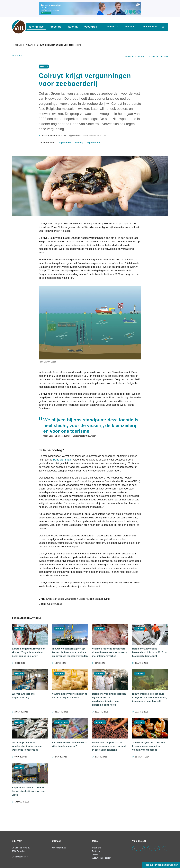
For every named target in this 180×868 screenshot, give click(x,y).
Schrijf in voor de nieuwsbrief (161, 865)
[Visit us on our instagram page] (150, 849)
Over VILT (129, 27)
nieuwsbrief (150, 27)
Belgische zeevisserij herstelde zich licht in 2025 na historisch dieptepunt (149, 652)
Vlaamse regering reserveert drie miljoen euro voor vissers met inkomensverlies (109, 652)
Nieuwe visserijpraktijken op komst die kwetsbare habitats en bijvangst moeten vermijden (70, 652)
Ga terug (17, 56)
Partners (96, 851)
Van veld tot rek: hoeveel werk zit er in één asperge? (69, 744)
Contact (111, 27)
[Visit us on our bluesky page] (165, 849)
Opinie (95, 855)
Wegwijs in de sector (101, 858)
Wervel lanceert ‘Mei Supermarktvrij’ (24, 696)
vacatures (91, 27)
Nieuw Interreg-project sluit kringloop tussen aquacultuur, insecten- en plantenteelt (150, 698)
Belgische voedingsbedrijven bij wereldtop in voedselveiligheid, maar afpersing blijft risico (109, 699)
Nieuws (30, 45)
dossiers (56, 27)
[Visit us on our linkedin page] (142, 849)
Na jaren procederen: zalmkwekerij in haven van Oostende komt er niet (27, 746)
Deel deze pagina (159, 57)
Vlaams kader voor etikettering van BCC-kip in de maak (70, 696)
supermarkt (65, 143)
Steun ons (97, 848)
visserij (79, 143)
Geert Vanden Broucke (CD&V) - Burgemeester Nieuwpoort (70, 436)
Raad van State (62, 460)
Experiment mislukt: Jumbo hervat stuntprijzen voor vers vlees (29, 791)
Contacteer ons (20, 857)
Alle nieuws (36, 27)
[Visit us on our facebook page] (135, 849)
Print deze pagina (135, 57)
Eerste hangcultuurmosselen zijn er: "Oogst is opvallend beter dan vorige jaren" (29, 652)
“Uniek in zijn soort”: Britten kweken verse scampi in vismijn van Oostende (149, 746)
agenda (73, 27)
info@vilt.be (61, 848)
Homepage (17, 45)
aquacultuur (94, 143)
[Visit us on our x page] (157, 849)
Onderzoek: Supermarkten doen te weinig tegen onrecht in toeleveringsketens (109, 746)
